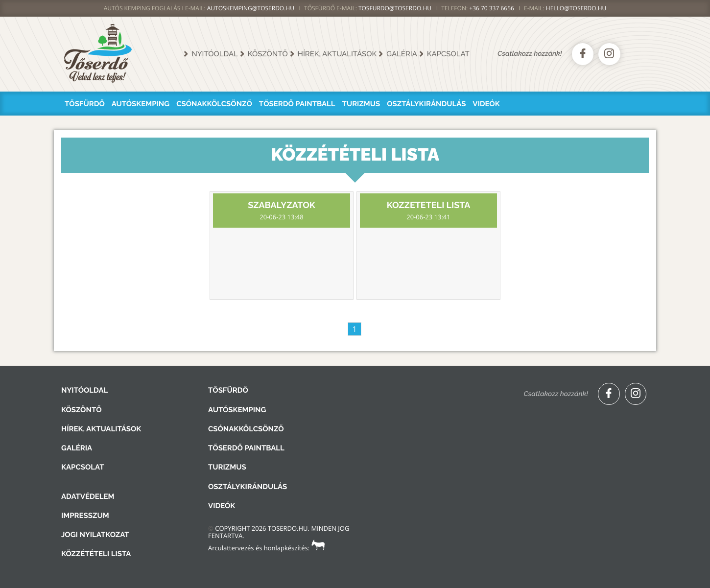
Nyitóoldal (215, 54)
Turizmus (361, 104)
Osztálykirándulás (426, 104)
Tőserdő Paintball (297, 104)
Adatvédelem (88, 496)
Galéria (402, 54)
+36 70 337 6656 (492, 8)
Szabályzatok (282, 211)
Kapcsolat (448, 54)
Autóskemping (141, 104)
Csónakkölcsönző (214, 104)
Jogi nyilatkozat (95, 535)
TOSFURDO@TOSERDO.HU (395, 8)
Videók (486, 104)
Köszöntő (268, 54)
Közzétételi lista (428, 211)
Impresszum (85, 516)
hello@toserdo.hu (576, 8)
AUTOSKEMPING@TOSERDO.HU (251, 8)
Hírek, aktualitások (337, 54)
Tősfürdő (85, 104)
